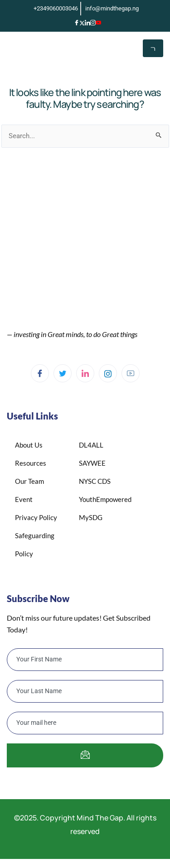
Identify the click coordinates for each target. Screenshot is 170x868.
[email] (85, 723)
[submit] (85, 755)
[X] (82, 22)
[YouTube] (98, 23)
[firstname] (85, 660)
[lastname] (85, 691)
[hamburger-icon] (153, 48)
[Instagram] (93, 23)
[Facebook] (77, 23)
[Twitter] (63, 373)
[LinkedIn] (87, 23)
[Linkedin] (85, 373)
